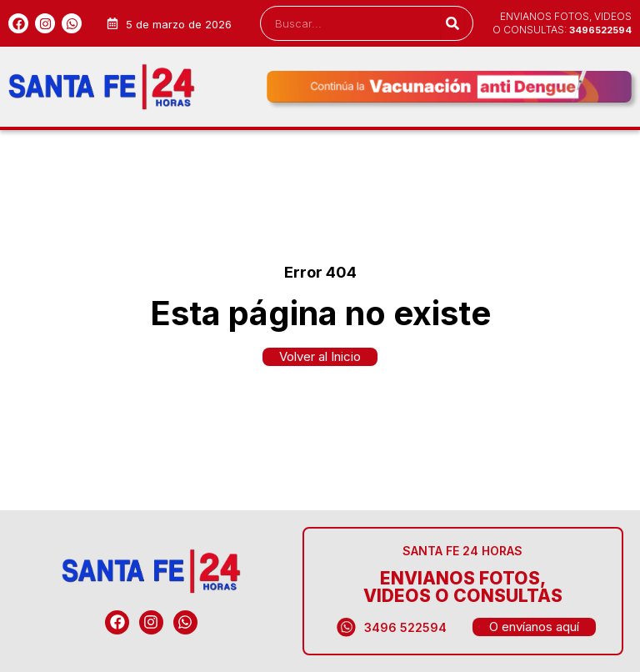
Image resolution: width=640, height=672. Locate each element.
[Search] (452, 23)
